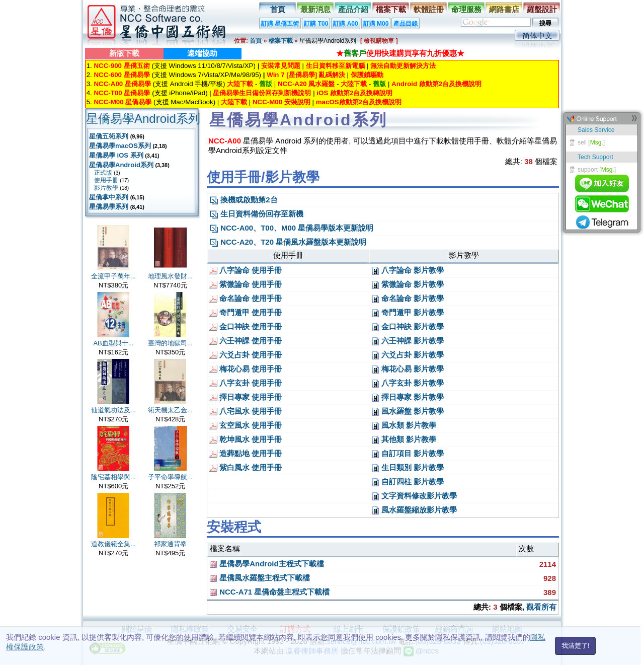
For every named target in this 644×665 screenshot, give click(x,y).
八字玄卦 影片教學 (408, 383)
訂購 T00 (316, 24)
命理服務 (466, 9)
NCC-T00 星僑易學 (122, 93)
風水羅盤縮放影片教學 (414, 510)
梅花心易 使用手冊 (246, 369)
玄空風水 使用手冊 (246, 425)
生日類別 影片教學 (408, 467)
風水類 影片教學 (404, 425)
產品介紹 (353, 9)
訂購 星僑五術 (280, 24)
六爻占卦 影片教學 (408, 355)
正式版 (103, 173)
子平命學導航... (170, 477)
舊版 (266, 84)
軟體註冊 (429, 9)
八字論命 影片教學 (408, 270)
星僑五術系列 (109, 136)
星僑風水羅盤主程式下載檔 (260, 578)
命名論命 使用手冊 (246, 298)
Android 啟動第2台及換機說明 (436, 84)
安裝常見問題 (281, 66)
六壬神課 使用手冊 (246, 341)
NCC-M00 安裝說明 (281, 102)
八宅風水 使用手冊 (246, 411)
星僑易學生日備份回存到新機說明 (262, 93)
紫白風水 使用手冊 (246, 467)
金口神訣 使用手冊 (246, 326)
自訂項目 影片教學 (408, 453)
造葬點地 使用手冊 (246, 453)
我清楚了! (576, 646)
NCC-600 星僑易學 (122, 75)
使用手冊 (106, 180)
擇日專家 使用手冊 (246, 397)
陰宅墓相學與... (113, 477)
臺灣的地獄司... (170, 343)
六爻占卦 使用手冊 (246, 355)
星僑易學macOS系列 (120, 146)
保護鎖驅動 (367, 75)
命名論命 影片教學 (408, 298)
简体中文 (537, 35)
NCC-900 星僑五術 (122, 66)
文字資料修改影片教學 (414, 496)
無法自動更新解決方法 (403, 66)
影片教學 (106, 188)
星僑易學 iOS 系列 (116, 155)
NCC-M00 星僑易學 (123, 102)
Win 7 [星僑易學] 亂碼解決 (306, 75)
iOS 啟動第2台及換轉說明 (354, 93)
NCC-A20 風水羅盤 (306, 84)
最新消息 (315, 9)
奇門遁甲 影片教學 (408, 312)
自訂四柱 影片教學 (408, 482)
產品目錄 (406, 24)
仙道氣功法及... (113, 410)
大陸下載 (240, 84)
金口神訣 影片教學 (408, 326)
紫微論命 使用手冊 (246, 284)
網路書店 (504, 9)
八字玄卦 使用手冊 (246, 383)
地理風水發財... (170, 276)
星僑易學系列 (109, 207)
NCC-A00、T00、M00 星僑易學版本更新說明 (291, 228)
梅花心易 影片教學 (408, 369)
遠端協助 (202, 53)
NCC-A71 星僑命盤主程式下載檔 (269, 592)
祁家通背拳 (170, 544)
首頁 (278, 9)
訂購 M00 (376, 24)
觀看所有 (541, 607)
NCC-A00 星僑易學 (122, 84)
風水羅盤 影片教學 (408, 411)
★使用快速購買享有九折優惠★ (400, 53)
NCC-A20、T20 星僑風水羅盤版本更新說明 (288, 242)
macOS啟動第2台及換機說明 (359, 102)
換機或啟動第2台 (244, 200)
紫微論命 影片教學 (408, 284)
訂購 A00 (345, 24)
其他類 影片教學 (404, 439)
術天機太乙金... (170, 410)
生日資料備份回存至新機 (256, 214)
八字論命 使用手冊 (246, 270)
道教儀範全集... (113, 544)
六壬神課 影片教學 (408, 341)
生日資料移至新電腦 (335, 66)
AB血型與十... (113, 343)
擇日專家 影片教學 (408, 397)
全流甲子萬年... (113, 276)
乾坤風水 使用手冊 (246, 439)
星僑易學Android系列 (121, 165)
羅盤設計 (542, 9)
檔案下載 (391, 9)
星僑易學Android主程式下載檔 (267, 564)
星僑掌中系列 (109, 197)
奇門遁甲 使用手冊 (246, 312)
